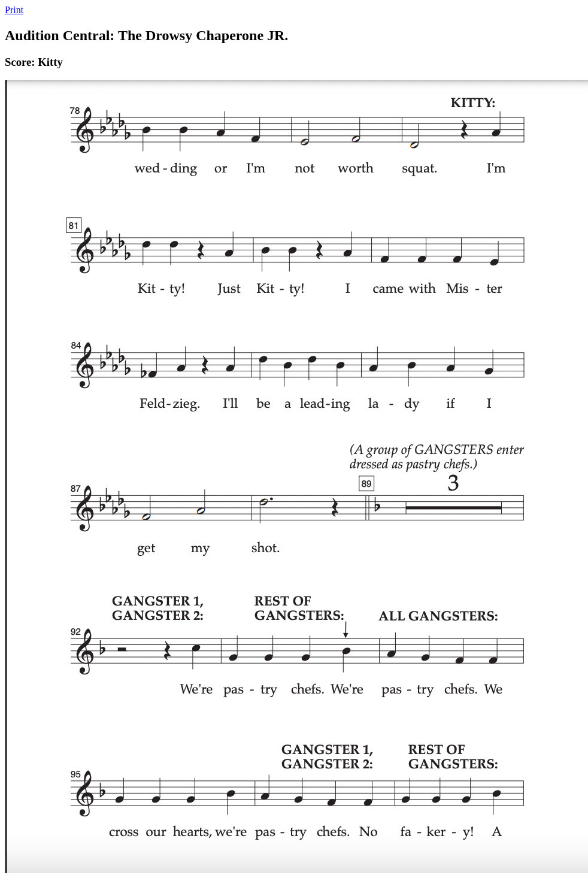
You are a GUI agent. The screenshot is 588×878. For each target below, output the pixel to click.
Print (14, 10)
